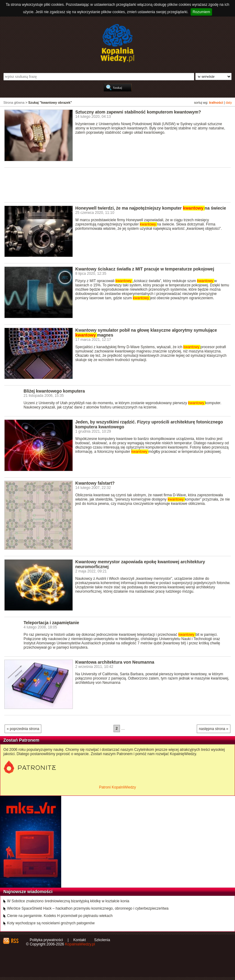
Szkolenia (102, 940)
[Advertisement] (116, 184)
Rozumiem (201, 12)
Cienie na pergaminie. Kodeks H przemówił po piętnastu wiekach (60, 916)
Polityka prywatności (46, 940)
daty (229, 102)
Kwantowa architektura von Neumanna (115, 662)
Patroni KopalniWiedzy (118, 787)
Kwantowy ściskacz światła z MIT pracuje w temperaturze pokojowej (145, 269)
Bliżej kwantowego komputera (54, 391)
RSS (15, 941)
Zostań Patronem (21, 740)
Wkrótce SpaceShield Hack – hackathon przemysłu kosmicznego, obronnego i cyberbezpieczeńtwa (88, 908)
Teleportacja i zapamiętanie (51, 623)
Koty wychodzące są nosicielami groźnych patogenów (51, 923)
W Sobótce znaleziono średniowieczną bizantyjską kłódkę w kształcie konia (68, 901)
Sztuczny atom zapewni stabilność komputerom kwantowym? (138, 112)
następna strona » (214, 729)
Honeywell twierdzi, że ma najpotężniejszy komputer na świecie (151, 208)
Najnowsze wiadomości (28, 892)
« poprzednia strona (23, 729)
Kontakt (80, 940)
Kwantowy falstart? (95, 483)
